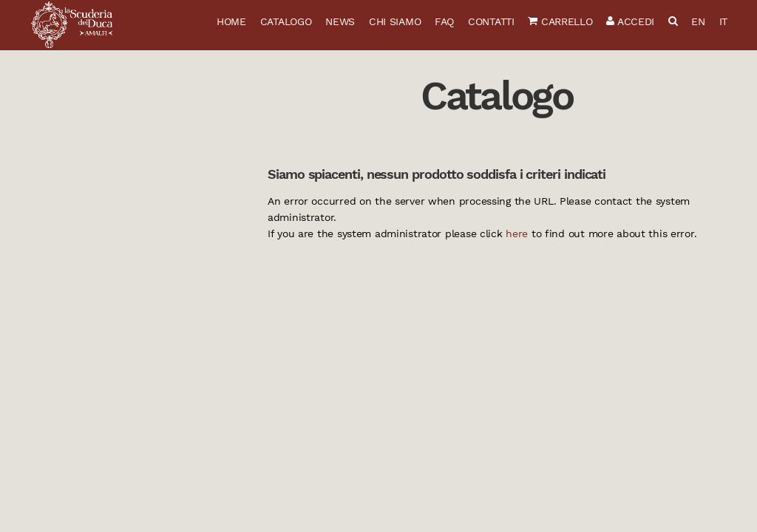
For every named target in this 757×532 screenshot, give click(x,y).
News (340, 21)
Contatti (491, 21)
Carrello (560, 21)
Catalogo (286, 21)
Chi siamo (395, 21)
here (517, 233)
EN (698, 21)
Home (231, 21)
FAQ (444, 21)
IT (723, 21)
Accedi (630, 21)
